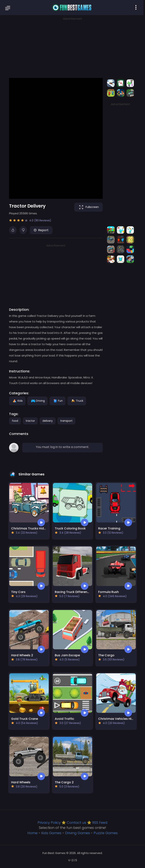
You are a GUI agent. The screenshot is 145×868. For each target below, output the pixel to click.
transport (66, 421)
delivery (48, 421)
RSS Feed (100, 823)
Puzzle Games (106, 833)
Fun (57, 401)
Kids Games (51, 833)
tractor (30, 421)
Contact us (76, 823)
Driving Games (78, 833)
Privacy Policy (49, 823)
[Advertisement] (72, 47)
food (15, 421)
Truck (77, 401)
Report (41, 230)
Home (32, 833)
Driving (37, 401)
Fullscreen (89, 207)
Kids (17, 401)
